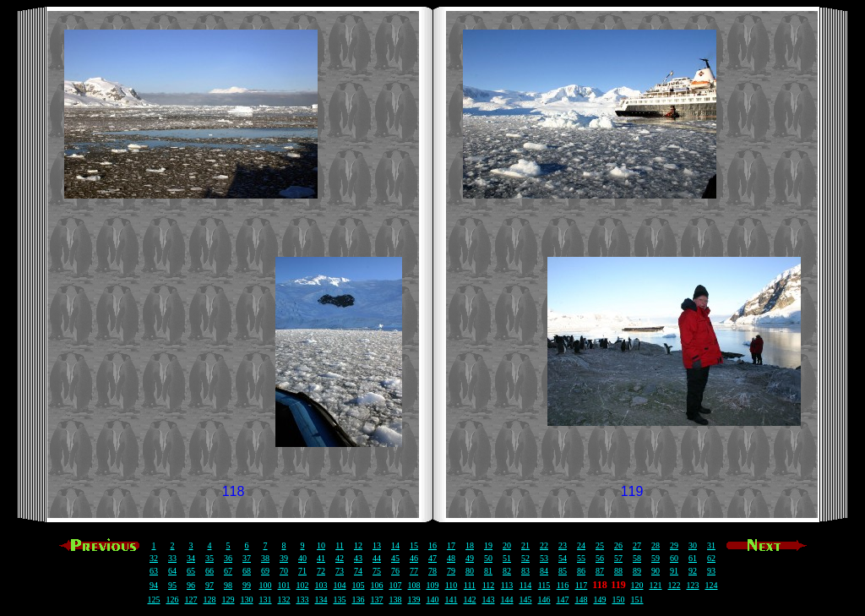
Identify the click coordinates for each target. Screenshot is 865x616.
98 (228, 585)
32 (154, 558)
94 (154, 585)
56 (600, 558)
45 (395, 558)
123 (693, 585)
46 (414, 558)
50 (488, 558)
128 (210, 600)
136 (359, 600)
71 (302, 571)
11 (340, 545)
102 (303, 585)
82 (507, 571)
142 (470, 600)
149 (600, 600)
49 (470, 558)
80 (470, 571)
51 (507, 558)
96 (191, 585)
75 (377, 571)
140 (433, 600)
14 (395, 545)
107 (396, 585)
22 (544, 545)
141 (452, 600)
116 (563, 585)
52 (525, 558)
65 (191, 571)
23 (563, 545)
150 (619, 600)
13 (377, 545)
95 (172, 585)
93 (711, 571)
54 (563, 558)
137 (377, 600)
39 (284, 558)
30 (693, 545)
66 (209, 571)
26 (618, 545)
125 (154, 600)
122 (675, 585)
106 (377, 585)
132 (284, 600)
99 (247, 585)
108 (414, 585)
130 (247, 600)
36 (228, 558)
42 (340, 558)
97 (209, 585)
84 (544, 571)
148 (582, 600)
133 (303, 600)
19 (488, 545)
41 (321, 558)
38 (265, 558)
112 (489, 585)
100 (266, 585)
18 (470, 545)
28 (656, 545)
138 (396, 600)
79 (451, 571)
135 (340, 600)
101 (284, 585)
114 (526, 585)
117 (582, 585)
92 (693, 571)
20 (507, 545)
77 (414, 571)
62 (711, 558)
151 (637, 600)
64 (172, 571)
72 (321, 571)
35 (209, 558)
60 (674, 558)
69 (265, 571)
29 (674, 545)
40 (302, 558)
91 (674, 571)
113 (507, 585)
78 (432, 571)
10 (321, 545)
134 (321, 600)
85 (563, 571)
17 (451, 545)
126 (173, 600)
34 (191, 558)
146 (544, 600)
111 (470, 585)
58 (637, 558)
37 (247, 558)
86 (581, 571)
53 (544, 558)
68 (247, 571)
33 (172, 558)
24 (581, 545)
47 (432, 558)
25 (600, 545)
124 (712, 585)
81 (488, 571)
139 (414, 600)
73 (340, 571)
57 (618, 558)
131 (266, 600)
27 (637, 545)
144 (507, 600)
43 (358, 558)
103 (321, 585)
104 (340, 585)
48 (451, 558)
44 (377, 558)
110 (452, 585)
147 (563, 600)
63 (154, 571)
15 (414, 545)
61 (693, 558)
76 (395, 571)
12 (358, 545)
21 (525, 545)
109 (433, 585)
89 (637, 571)
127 (191, 600)
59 (656, 558)
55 (581, 558)
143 (489, 600)
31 (711, 545)
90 (656, 571)
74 (358, 571)
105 (359, 585)
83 (525, 571)
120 (637, 585)
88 (618, 571)
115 (544, 585)
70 (284, 571)
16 (432, 545)
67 (228, 571)
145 (526, 600)
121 (656, 585)
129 (228, 600)
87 (600, 571)
